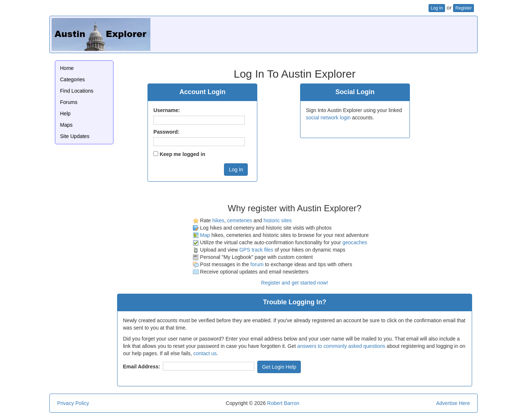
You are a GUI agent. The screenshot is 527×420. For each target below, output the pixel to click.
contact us (205, 353)
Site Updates (75, 136)
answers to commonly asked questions (341, 346)
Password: (166, 132)
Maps (66, 125)
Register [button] (464, 8)
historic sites (278, 220)
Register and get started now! (295, 283)
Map (205, 235)
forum (257, 264)
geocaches (355, 242)
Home (67, 68)
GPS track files (256, 250)
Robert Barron (283, 403)
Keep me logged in (182, 154)
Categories (72, 79)
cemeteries (239, 220)
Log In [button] (437, 8)
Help (65, 114)
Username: (167, 110)
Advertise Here (453, 403)
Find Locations (77, 91)
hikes (218, 220)
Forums (69, 102)
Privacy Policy (73, 403)
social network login (328, 118)
